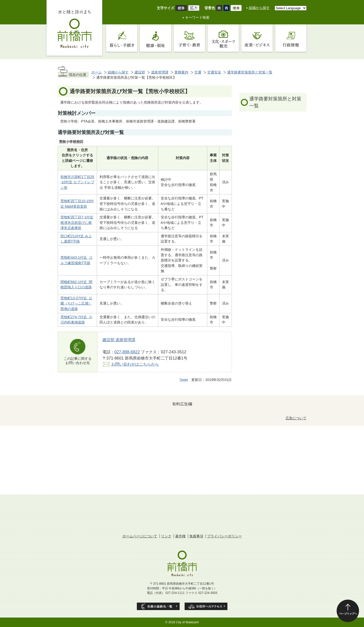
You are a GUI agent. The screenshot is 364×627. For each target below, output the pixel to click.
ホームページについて (140, 536)
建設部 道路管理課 (119, 340)
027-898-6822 (127, 352)
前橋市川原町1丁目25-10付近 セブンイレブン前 (78, 182)
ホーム (97, 72)
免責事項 (196, 536)
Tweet (184, 380)
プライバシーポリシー (224, 536)
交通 (198, 72)
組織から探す (259, 8)
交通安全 (214, 72)
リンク (166, 536)
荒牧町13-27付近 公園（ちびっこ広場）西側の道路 (77, 303)
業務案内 (181, 72)
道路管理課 (160, 72)
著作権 (180, 536)
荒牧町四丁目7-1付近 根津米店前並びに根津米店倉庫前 (77, 222)
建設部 (140, 72)
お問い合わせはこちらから (135, 364)
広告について (296, 418)
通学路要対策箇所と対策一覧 (250, 72)
